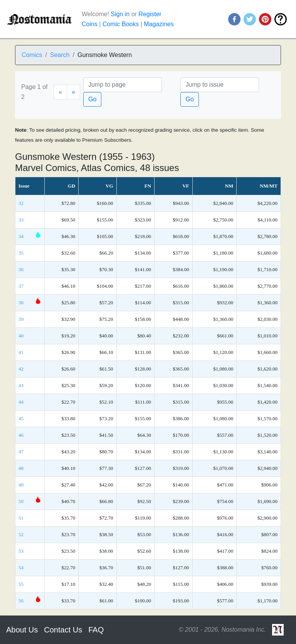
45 (21, 418)
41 (21, 352)
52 (21, 534)
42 (21, 369)
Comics (32, 55)
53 (21, 551)
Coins (90, 24)
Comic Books (121, 24)
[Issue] (220, 85)
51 (21, 518)
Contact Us (63, 630)
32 (21, 203)
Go (92, 99)
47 (21, 452)
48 (21, 468)
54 (21, 568)
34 (21, 236)
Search (60, 55)
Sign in (120, 14)
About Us (22, 630)
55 (21, 584)
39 (21, 319)
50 (21, 501)
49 (21, 485)
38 (21, 303)
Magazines (159, 24)
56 (21, 601)
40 (21, 336)
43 (21, 385)
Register (150, 14)
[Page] (123, 85)
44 (21, 402)
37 (21, 286)
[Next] (73, 92)
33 (21, 220)
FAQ (96, 630)
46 (21, 435)
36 (21, 269)
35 (21, 253)
